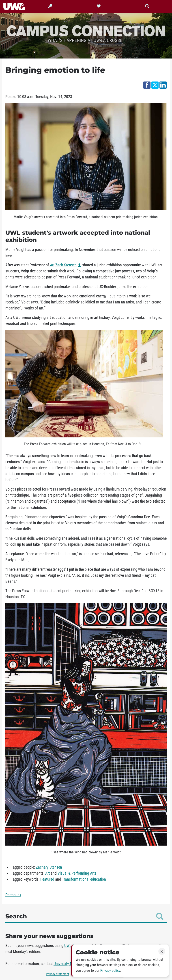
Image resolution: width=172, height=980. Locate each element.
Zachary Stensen (49, 867)
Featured (47, 879)
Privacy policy (110, 971)
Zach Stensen (66, 265)
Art (52, 265)
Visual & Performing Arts (77, 873)
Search (84, 916)
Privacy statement (57, 974)
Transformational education (84, 879)
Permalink (13, 895)
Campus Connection (86, 30)
